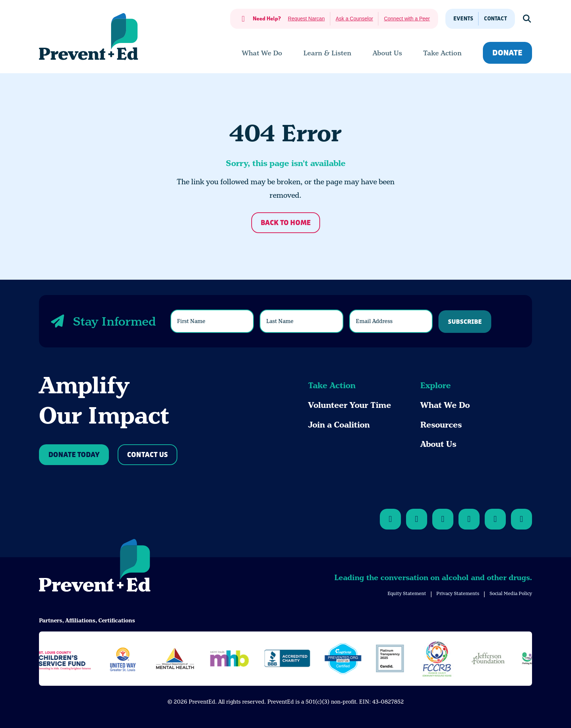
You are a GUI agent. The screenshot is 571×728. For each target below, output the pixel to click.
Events (463, 19)
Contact (495, 19)
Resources (441, 425)
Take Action (332, 385)
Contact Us (147, 455)
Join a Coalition (339, 425)
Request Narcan (306, 19)
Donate (507, 53)
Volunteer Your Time (350, 405)
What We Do (445, 405)
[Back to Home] (95, 567)
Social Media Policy (511, 593)
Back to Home (286, 223)
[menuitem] (262, 53)
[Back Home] (88, 37)
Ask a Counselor (355, 19)
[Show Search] (527, 19)
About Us (438, 444)
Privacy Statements (458, 593)
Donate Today (74, 455)
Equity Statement (407, 593)
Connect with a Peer (407, 19)
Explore (436, 385)
